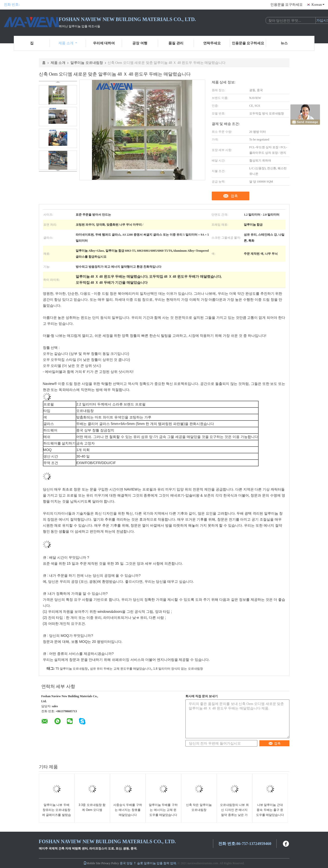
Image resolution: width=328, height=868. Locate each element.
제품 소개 (68, 43)
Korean (318, 5)
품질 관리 (176, 43)
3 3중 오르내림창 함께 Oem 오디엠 (92, 807)
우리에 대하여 (104, 43)
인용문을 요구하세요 (287, 5)
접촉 (234, 196)
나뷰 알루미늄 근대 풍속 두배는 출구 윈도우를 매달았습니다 (270, 810)
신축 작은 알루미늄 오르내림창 (199, 807)
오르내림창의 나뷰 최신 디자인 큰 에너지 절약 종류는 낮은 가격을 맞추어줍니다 (234, 812)
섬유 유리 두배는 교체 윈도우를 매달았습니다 (121, 669)
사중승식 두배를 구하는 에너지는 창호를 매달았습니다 (128, 810)
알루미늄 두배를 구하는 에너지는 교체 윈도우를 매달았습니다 (163, 810)
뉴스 (284, 43)
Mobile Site (92, 863)
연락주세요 (212, 43)
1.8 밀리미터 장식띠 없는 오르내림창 (178, 669)
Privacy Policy (110, 863)
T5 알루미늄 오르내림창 (72, 669)
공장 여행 (140, 43)
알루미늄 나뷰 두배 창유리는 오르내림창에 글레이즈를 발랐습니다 (57, 812)
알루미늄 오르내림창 (87, 63)
